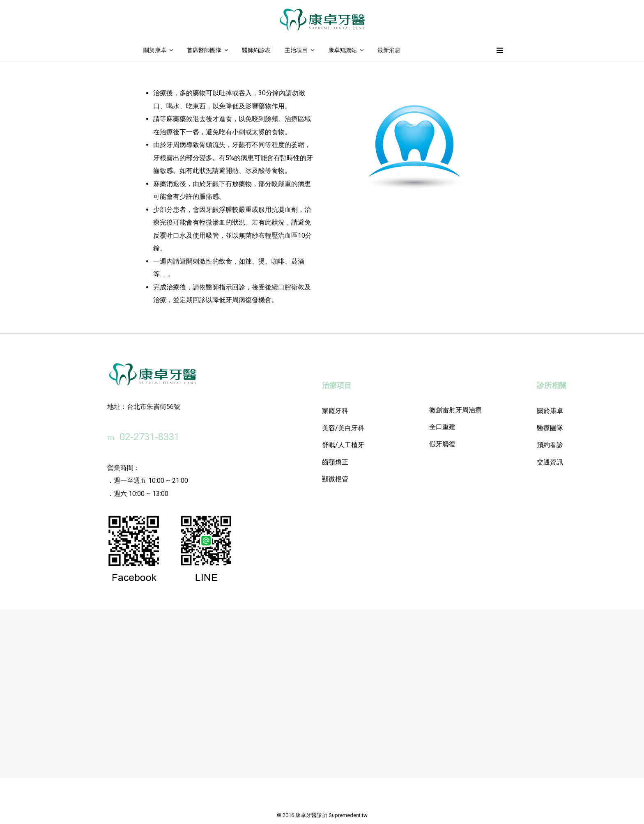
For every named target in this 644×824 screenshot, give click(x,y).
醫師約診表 (256, 50)
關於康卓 (155, 50)
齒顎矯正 (335, 462)
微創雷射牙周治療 (455, 410)
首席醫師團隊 (204, 50)
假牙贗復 (442, 444)
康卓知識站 (343, 50)
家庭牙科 (335, 411)
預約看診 (550, 445)
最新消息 (389, 50)
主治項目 (296, 50)
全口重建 (442, 427)
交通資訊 (550, 462)
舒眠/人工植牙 (343, 445)
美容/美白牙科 (343, 428)
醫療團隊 (550, 428)
